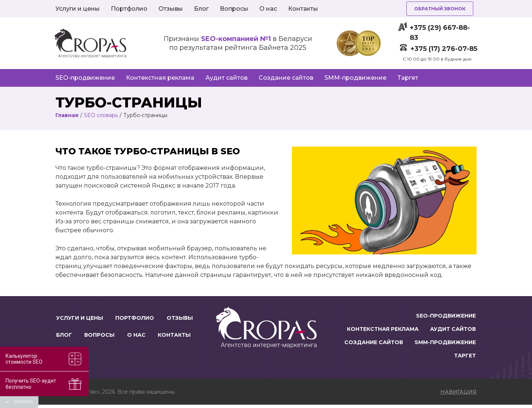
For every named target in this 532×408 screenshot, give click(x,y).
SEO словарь (101, 115)
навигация (458, 395)
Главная (67, 115)
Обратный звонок (440, 9)
